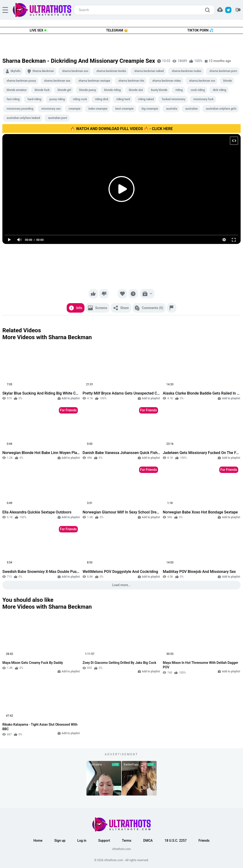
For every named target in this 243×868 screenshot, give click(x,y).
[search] (209, 10)
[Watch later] (133, 294)
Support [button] (104, 841)
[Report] (172, 308)
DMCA (148, 841)
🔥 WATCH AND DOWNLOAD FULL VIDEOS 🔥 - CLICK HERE (121, 129)
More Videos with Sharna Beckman (47, 337)
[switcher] (238, 10)
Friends (204, 841)
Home (38, 841)
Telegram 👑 (117, 30)
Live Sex (36, 30)
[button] (220, 10)
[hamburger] (5, 10)
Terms (127, 841)
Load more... (122, 585)
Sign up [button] (60, 841)
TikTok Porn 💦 (200, 30)
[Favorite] (122, 294)
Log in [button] (82, 841)
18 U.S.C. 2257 (175, 841)
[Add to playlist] (147, 294)
